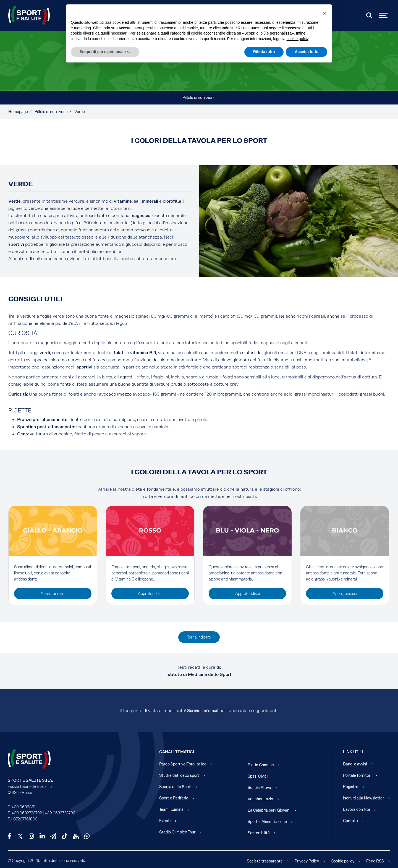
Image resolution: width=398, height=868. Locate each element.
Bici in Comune (261, 765)
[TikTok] (65, 836)
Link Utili (353, 752)
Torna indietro (199, 637)
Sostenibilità (259, 833)
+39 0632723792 (27, 813)
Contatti (350, 821)
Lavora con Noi (356, 809)
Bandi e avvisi (355, 764)
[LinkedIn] (42, 836)
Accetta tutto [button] (307, 52)
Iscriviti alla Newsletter (363, 798)
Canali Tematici (177, 752)
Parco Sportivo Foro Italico (183, 764)
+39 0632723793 (60, 813)
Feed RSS (375, 861)
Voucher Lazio (260, 799)
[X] (20, 836)
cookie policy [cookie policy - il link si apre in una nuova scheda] (298, 39)
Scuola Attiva (259, 788)
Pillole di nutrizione (199, 98)
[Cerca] (369, 15)
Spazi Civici (258, 776)
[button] (324, 13)
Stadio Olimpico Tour (177, 832)
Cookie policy (343, 861)
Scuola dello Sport (176, 787)
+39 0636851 (23, 807)
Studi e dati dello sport (179, 775)
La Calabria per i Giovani (269, 810)
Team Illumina (171, 809)
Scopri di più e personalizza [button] (105, 52)
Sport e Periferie (174, 798)
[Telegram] (53, 836)
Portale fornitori (357, 775)
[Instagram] (31, 836)
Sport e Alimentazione (267, 822)
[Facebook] (10, 836)
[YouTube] (76, 836)
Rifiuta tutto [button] (264, 52)
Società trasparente (265, 861)
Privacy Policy (307, 861)
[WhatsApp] (87, 836)
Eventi (165, 821)
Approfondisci (53, 594)
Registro (351, 787)
